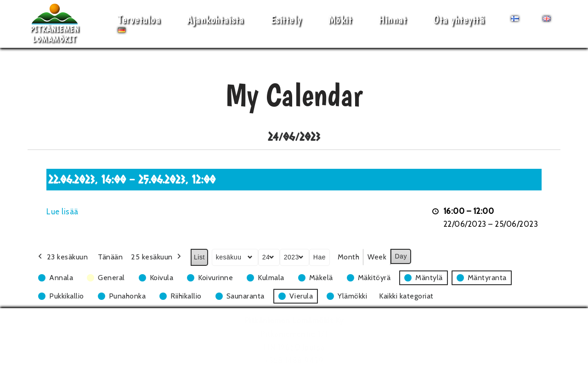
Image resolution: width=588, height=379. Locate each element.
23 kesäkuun (62, 257)
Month (349, 257)
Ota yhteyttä (459, 20)
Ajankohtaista (215, 20)
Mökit (340, 20)
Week (377, 257)
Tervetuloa (139, 20)
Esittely (286, 20)
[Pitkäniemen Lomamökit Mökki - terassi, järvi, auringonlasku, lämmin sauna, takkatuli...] (55, 24)
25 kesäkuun (157, 257)
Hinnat (393, 20)
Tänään (110, 257)
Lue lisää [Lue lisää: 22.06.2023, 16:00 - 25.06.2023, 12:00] (62, 212)
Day (401, 256)
